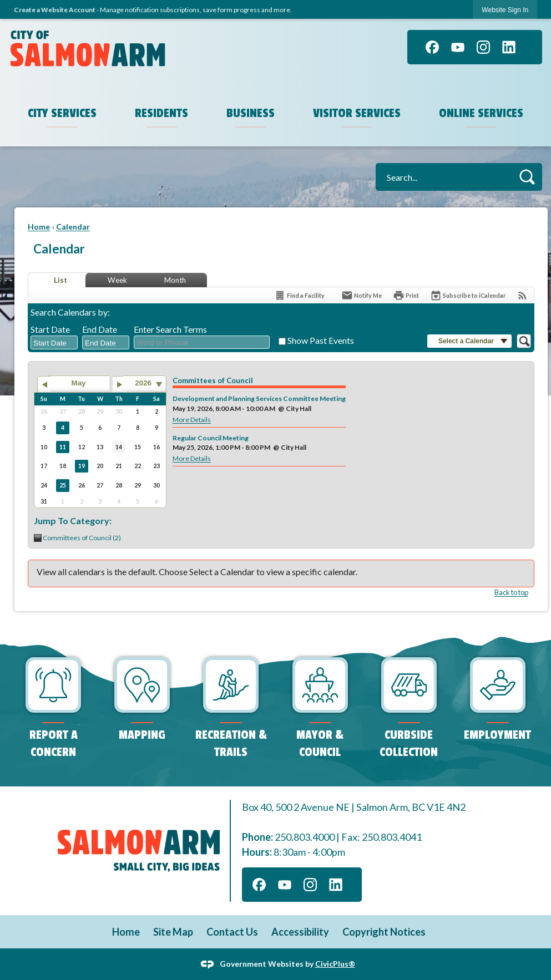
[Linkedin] (509, 47)
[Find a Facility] (299, 295)
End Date (100, 329)
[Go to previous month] (44, 384)
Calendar (73, 227)
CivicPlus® (335, 963)
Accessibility (300, 932)
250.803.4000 (305, 837)
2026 (143, 383)
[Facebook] (432, 47)
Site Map (173, 932)
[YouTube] (458, 47)
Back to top (511, 592)
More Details (192, 420)
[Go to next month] (120, 384)
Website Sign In (505, 10)
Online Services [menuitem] (481, 113)
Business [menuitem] (251, 113)
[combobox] (54, 343)
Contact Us (232, 932)
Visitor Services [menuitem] (357, 113)
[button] (527, 177)
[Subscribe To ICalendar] (468, 295)
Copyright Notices (384, 932)
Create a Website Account (55, 10)
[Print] (406, 295)
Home (39, 227)
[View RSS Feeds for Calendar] (522, 295)
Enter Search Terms (170, 329)
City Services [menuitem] (62, 113)
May (79, 383)
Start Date (50, 329)
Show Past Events (321, 340)
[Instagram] (483, 47)
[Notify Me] (362, 295)
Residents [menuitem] (161, 113)
